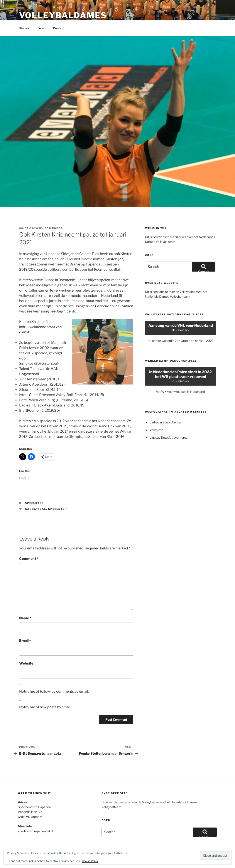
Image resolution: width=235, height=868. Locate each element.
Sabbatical (36, 509)
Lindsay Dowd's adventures (169, 437)
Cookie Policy (90, 861)
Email (25, 641)
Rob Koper (54, 228)
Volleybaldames (63, 15)
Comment (29, 559)
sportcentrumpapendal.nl (35, 831)
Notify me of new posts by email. (45, 707)
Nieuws (24, 28)
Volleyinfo (156, 430)
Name (25, 618)
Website (26, 663)
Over (41, 28)
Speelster (34, 503)
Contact (59, 28)
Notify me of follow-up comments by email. (54, 691)
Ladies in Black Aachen (166, 422)
